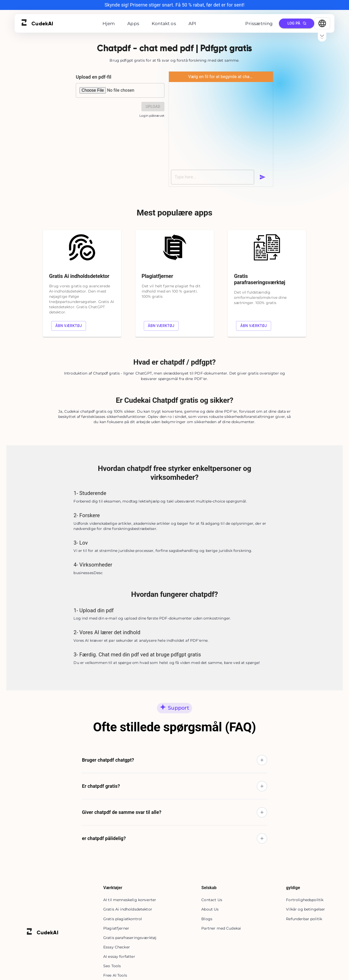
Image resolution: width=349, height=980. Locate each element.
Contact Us (212, 900)
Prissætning (259, 24)
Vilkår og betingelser (305, 909)
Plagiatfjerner (116, 928)
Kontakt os (164, 24)
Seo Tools (112, 966)
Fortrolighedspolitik (305, 900)
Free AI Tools (115, 975)
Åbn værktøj (69, 326)
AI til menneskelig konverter (130, 900)
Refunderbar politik (304, 919)
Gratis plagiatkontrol (123, 919)
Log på (296, 23)
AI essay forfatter (119, 956)
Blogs (207, 919)
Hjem (109, 24)
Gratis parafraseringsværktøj (130, 938)
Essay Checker (117, 947)
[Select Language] (322, 23)
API (192, 24)
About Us (210, 909)
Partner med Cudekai (221, 928)
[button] (174, 760)
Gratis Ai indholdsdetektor (128, 909)
